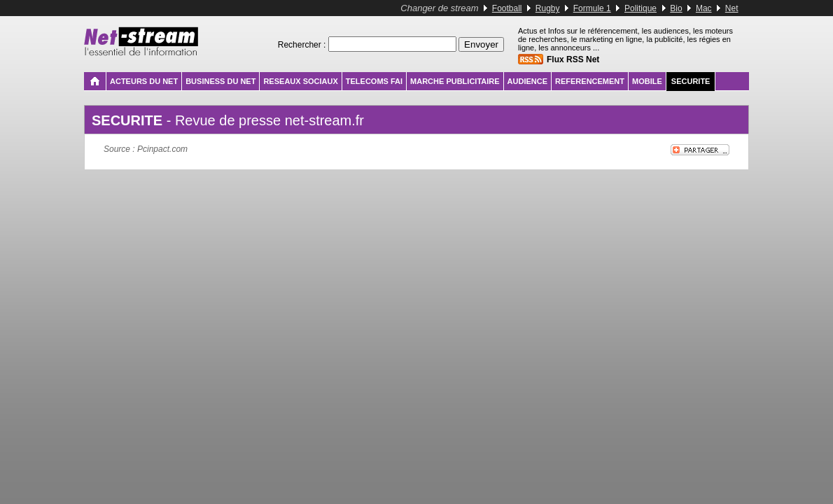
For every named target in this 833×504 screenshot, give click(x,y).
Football (507, 8)
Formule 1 (592, 8)
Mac (704, 8)
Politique (640, 8)
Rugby (548, 8)
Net (732, 8)
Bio (676, 8)
